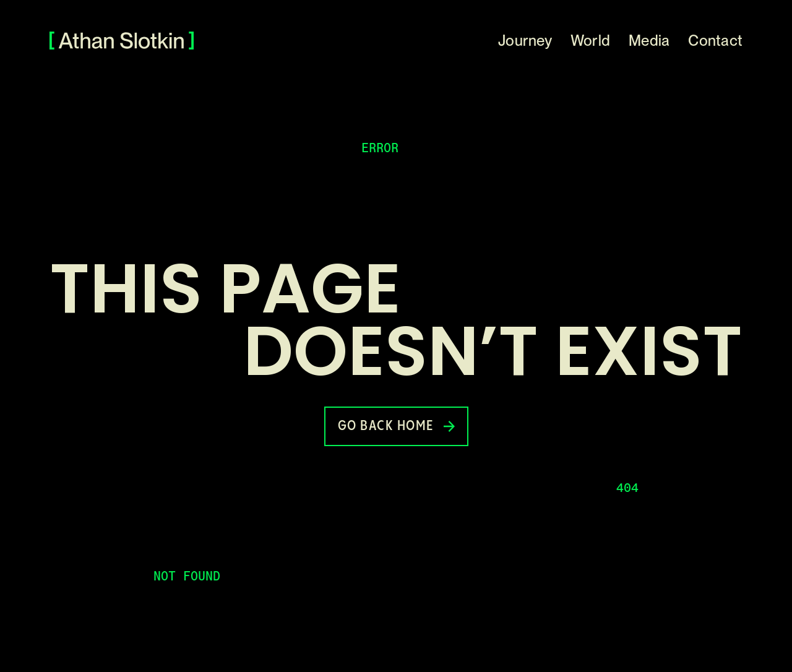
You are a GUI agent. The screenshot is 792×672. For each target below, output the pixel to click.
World (590, 41)
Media (649, 41)
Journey (525, 41)
